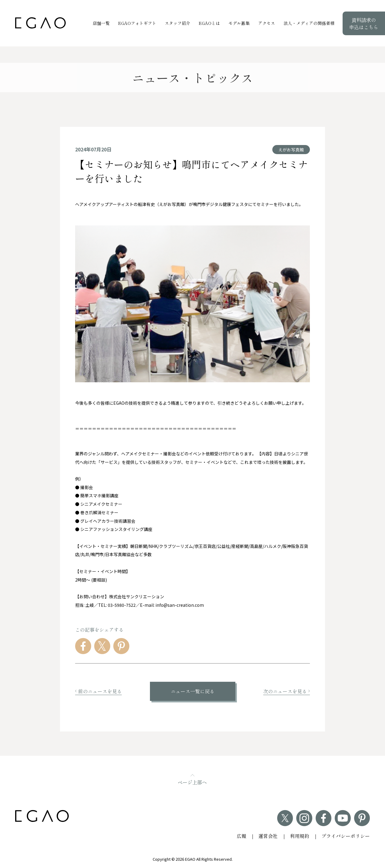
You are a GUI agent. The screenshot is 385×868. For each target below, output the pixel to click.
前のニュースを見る (98, 691)
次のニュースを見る (287, 691)
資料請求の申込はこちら (364, 23)
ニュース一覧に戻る (193, 691)
